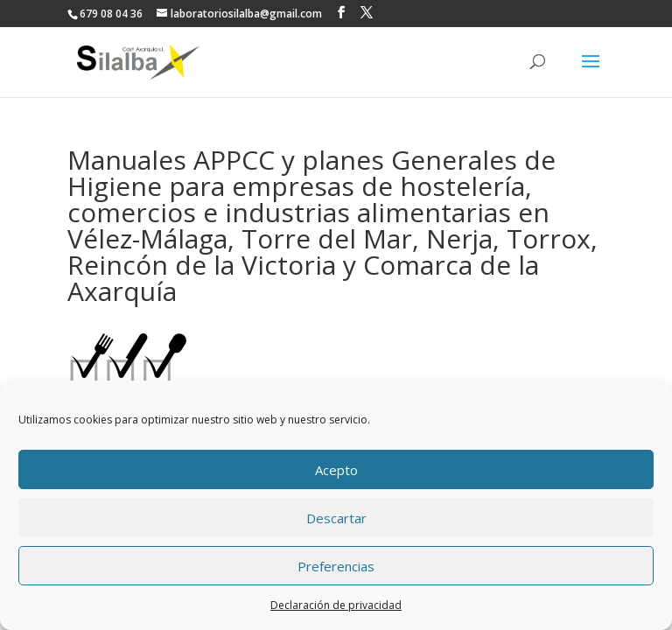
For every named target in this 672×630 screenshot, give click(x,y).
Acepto (336, 470)
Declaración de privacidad (336, 605)
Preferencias (336, 566)
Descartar (336, 518)
